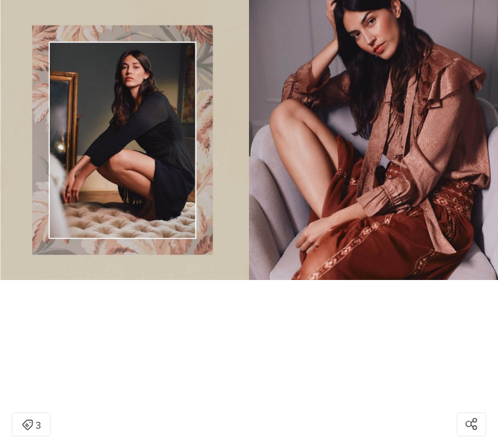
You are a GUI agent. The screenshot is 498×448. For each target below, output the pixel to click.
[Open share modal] (472, 424)
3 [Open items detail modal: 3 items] (31, 426)
